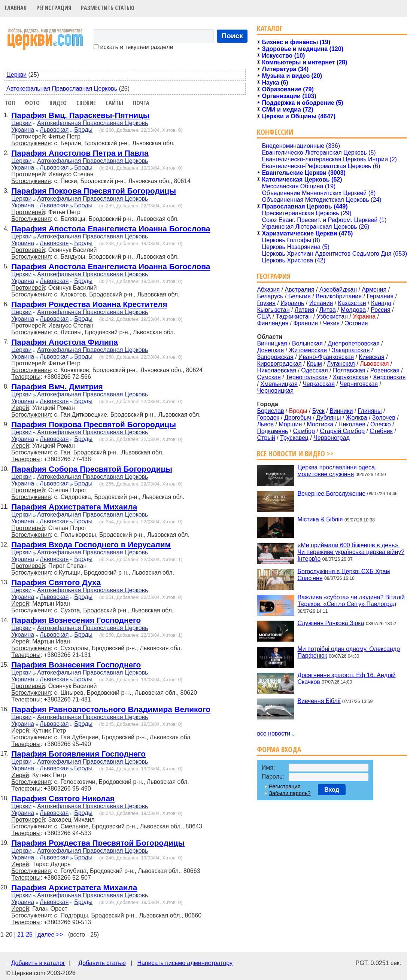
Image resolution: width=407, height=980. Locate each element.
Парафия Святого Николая (63, 798)
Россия (380, 310)
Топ (10, 103)
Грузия (266, 303)
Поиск (232, 36)
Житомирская (308, 350)
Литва (328, 310)
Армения (374, 290)
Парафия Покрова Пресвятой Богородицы (94, 191)
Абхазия (268, 290)
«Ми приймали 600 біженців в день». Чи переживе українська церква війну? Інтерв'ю (351, 552)
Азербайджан (338, 290)
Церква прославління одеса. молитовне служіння (337, 471)
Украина (23, 130)
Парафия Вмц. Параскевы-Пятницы (80, 115)
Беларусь (270, 296)
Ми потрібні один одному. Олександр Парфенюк (349, 652)
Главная (16, 8)
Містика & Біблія (320, 519)
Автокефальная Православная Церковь (62, 89)
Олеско (381, 424)
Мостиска (320, 424)
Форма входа (279, 749)
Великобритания (339, 296)
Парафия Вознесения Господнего (76, 620)
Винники (341, 411)
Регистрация (54, 8)
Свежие (86, 103)
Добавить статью (102, 963)
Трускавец (294, 438)
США (264, 316)
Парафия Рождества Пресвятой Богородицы (98, 843)
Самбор (304, 431)
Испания (321, 303)
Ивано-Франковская (326, 357)
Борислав (270, 411)
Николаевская (277, 370)
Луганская (341, 364)
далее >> (50, 935)
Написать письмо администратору (185, 963)
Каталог (270, 28)
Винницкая (272, 343)
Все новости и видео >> (295, 454)
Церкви (16, 75)
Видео (58, 103)
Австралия (300, 290)
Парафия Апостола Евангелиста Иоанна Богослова (111, 229)
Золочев (384, 418)
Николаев (352, 424)
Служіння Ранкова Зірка (331, 623)
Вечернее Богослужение (331, 493)
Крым (314, 364)
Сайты (114, 103)
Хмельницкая (279, 384)
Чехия (331, 323)
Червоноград (331, 438)
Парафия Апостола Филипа (65, 342)
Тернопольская (307, 377)
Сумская (269, 377)
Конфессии (275, 132)
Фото (32, 103)
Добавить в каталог (38, 963)
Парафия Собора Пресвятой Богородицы (92, 469)
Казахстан (352, 303)
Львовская (54, 130)
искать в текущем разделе (133, 47)
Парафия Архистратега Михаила (74, 507)
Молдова (353, 310)
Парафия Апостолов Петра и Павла (80, 153)
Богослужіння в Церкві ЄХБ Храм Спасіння (344, 574)
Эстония (356, 323)
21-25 (25, 935)
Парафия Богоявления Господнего (78, 754)
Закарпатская (351, 350)
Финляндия (273, 323)
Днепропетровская (353, 343)
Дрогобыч (298, 418)
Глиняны (370, 411)
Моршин (290, 424)
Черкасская (319, 384)
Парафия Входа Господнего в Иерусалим (91, 544)
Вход (332, 790)
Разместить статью (108, 8)
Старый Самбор (342, 431)
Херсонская (389, 377)
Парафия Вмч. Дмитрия (57, 386)
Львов (265, 424)
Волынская (307, 343)
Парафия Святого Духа (56, 582)
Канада (381, 303)
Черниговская (359, 384)
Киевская (371, 357)
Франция (306, 323)
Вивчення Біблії (319, 701)
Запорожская (275, 357)
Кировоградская (279, 364)
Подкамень (272, 431)
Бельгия (300, 296)
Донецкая (270, 350)
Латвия (304, 310)
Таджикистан (294, 316)
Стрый (266, 438)
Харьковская (350, 377)
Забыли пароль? (290, 793)
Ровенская (385, 370)
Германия (380, 296)
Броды (83, 130)
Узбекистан (332, 316)
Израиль (292, 303)
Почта (141, 103)
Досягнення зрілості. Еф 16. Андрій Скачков (346, 678)
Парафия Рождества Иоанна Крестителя (89, 304)
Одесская (314, 370)
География (274, 276)
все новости (274, 734)
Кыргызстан (273, 310)
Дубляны (328, 418)
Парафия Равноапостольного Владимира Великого (111, 709)
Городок (268, 418)
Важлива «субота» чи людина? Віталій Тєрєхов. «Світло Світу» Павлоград (351, 601)
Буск (318, 411)
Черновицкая (275, 391)
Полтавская (349, 370)
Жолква (357, 418)
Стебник (381, 431)
